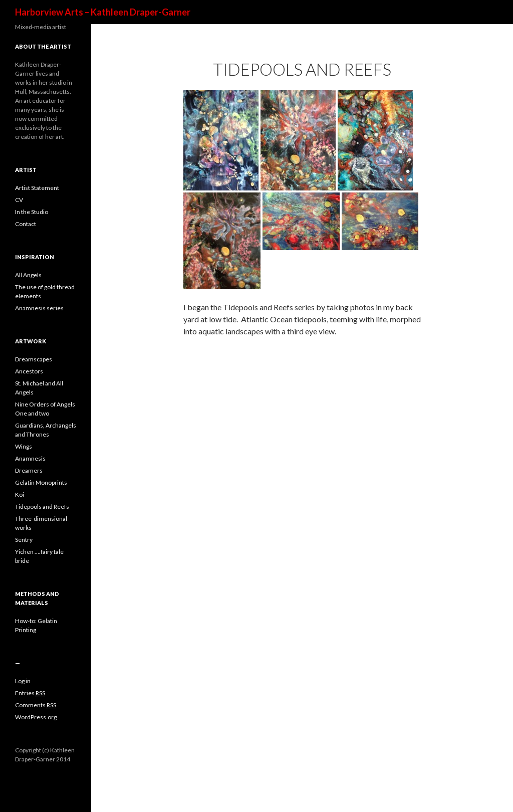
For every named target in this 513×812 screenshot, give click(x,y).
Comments (36, 705)
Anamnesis (30, 458)
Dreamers (29, 470)
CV (19, 200)
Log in (23, 681)
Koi (20, 494)
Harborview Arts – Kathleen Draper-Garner (103, 12)
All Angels (28, 275)
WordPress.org (36, 717)
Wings (24, 446)
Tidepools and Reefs (42, 506)
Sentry (24, 540)
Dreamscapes (34, 359)
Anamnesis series (39, 308)
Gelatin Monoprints (41, 482)
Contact (26, 224)
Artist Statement (37, 188)
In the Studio (32, 212)
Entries (30, 693)
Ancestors (29, 371)
